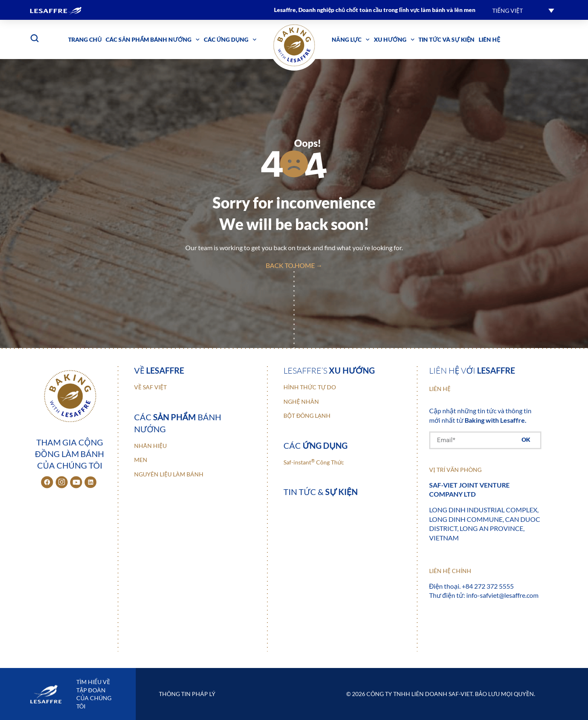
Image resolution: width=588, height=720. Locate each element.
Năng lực (351, 40)
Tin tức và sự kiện (446, 39)
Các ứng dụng (230, 40)
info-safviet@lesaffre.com (502, 595)
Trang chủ (85, 39)
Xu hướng (394, 40)
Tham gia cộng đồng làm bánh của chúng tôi (70, 454)
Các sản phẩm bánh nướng (152, 40)
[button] (523, 10)
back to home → (294, 265)
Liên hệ (489, 39)
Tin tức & (320, 492)
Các (315, 445)
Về (159, 370)
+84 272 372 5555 (488, 586)
